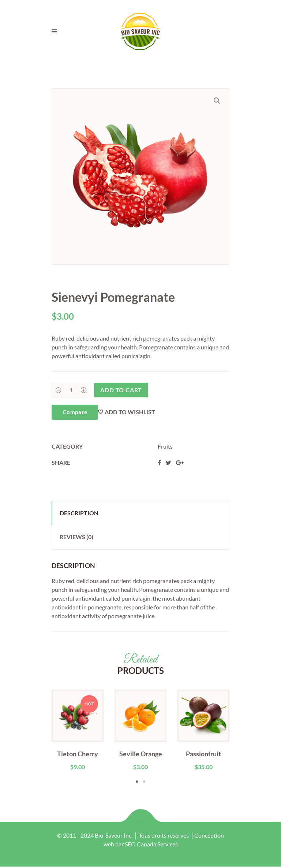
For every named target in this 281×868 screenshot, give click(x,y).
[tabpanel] (78, 730)
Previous (41, 738)
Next (240, 738)
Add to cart (121, 390)
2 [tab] (144, 782)
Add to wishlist (130, 412)
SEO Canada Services (151, 844)
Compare (75, 412)
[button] (217, 101)
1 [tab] (137, 782)
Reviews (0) (76, 537)
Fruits (165, 446)
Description (79, 513)
